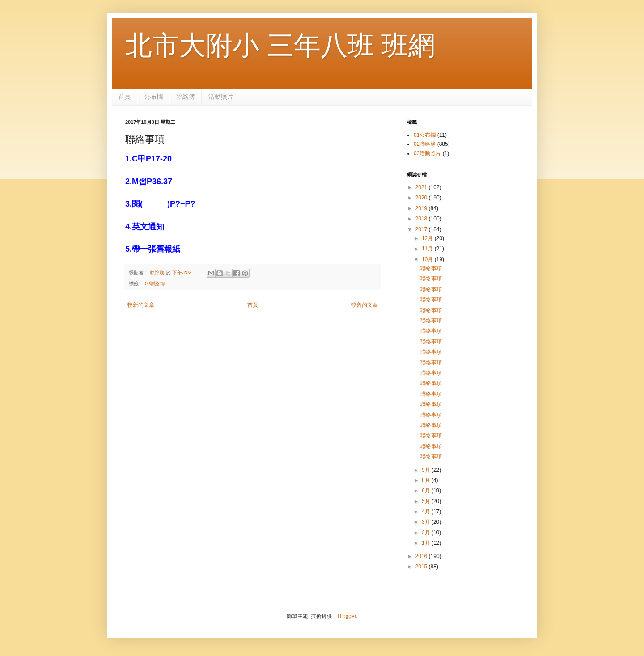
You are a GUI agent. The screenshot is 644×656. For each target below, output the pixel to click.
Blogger (347, 616)
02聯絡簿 (155, 284)
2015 (422, 567)
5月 (427, 501)
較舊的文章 (364, 305)
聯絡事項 (431, 268)
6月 (427, 491)
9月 (427, 470)
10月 (428, 259)
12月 (428, 238)
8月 (427, 480)
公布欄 (153, 97)
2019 (422, 208)
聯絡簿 (186, 97)
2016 (422, 556)
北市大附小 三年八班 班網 (280, 45)
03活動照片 (427, 153)
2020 (422, 198)
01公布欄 (425, 135)
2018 (422, 219)
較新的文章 (141, 305)
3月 (427, 522)
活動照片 (221, 97)
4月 (427, 512)
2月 (427, 533)
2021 (422, 187)
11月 (428, 249)
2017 (422, 229)
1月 (427, 543)
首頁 (124, 97)
